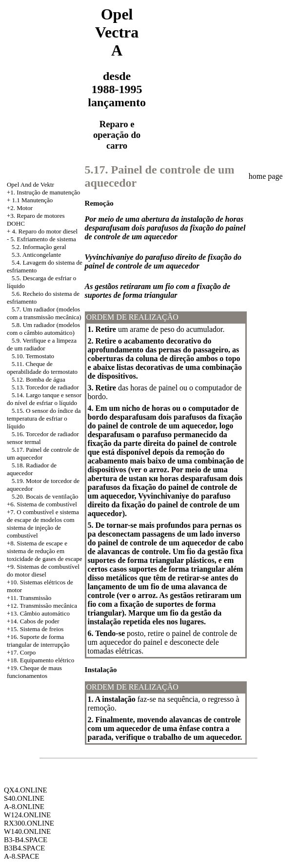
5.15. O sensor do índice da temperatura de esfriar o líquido (44, 418)
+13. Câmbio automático (38, 613)
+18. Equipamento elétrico (40, 660)
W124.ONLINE (27, 815)
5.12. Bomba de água (39, 379)
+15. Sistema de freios (35, 629)
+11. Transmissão (29, 598)
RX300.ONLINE (29, 823)
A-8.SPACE (21, 856)
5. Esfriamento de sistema (43, 239)
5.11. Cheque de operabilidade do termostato (42, 368)
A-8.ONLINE (24, 807)
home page (266, 176)
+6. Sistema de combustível (42, 504)
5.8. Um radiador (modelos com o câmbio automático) (43, 329)
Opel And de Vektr (30, 184)
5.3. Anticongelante (36, 255)
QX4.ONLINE (26, 790)
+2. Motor (20, 208)
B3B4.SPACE (24, 848)
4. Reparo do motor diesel (45, 231)
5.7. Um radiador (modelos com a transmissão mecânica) (44, 313)
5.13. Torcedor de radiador (45, 387)
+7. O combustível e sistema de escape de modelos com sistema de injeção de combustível (43, 524)
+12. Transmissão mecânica (42, 606)
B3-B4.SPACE (26, 840)
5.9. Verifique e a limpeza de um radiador (42, 344)
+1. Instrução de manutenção (43, 192)
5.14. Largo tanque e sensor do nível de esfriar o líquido (44, 399)
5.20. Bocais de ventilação (45, 496)
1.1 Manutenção (33, 200)
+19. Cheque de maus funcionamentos (34, 672)
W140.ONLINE (27, 831)
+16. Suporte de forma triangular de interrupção (38, 641)
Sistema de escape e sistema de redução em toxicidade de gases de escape (44, 551)
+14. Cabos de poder (33, 621)
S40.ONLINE (24, 798)
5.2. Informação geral (39, 247)
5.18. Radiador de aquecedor (32, 469)
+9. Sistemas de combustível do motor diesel (43, 570)
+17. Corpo (21, 652)
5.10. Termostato (33, 356)
